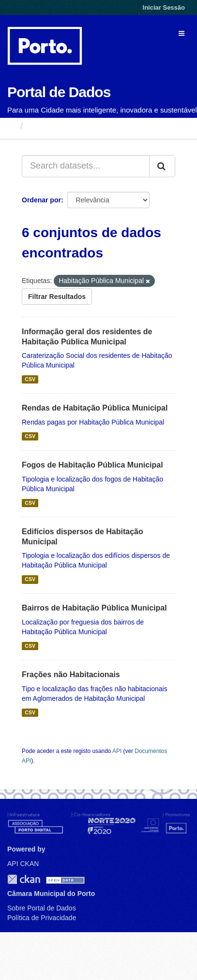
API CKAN (23, 864)
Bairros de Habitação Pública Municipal (94, 608)
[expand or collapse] (182, 33)
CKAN (24, 879)
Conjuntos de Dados (70, 126)
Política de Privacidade (42, 918)
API (117, 751)
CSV (30, 379)
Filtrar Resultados (57, 297)
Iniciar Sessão (164, 7)
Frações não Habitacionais (71, 675)
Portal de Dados (59, 92)
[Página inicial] (11, 126)
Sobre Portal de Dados (42, 908)
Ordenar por (41, 200)
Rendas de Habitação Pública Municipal (95, 408)
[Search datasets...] (86, 166)
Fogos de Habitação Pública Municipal (92, 465)
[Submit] (162, 166)
